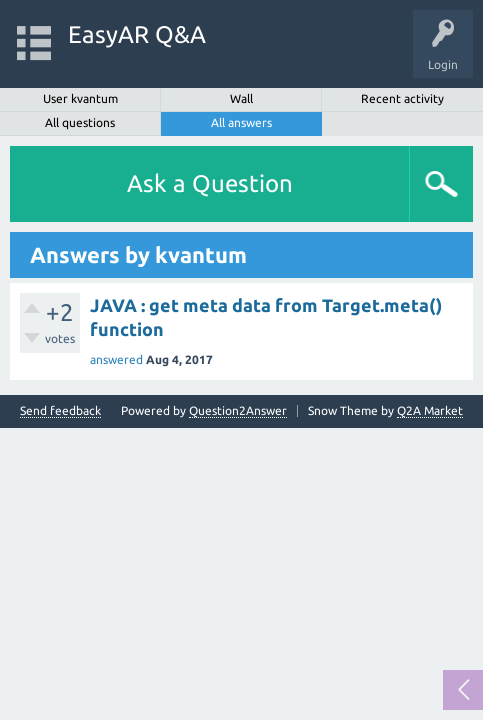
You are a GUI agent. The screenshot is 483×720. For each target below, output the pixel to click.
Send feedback (60, 411)
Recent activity (402, 98)
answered (116, 359)
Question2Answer (238, 410)
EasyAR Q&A (137, 34)
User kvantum (80, 98)
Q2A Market (430, 410)
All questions (80, 122)
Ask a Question (210, 183)
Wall (241, 98)
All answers (241, 122)
